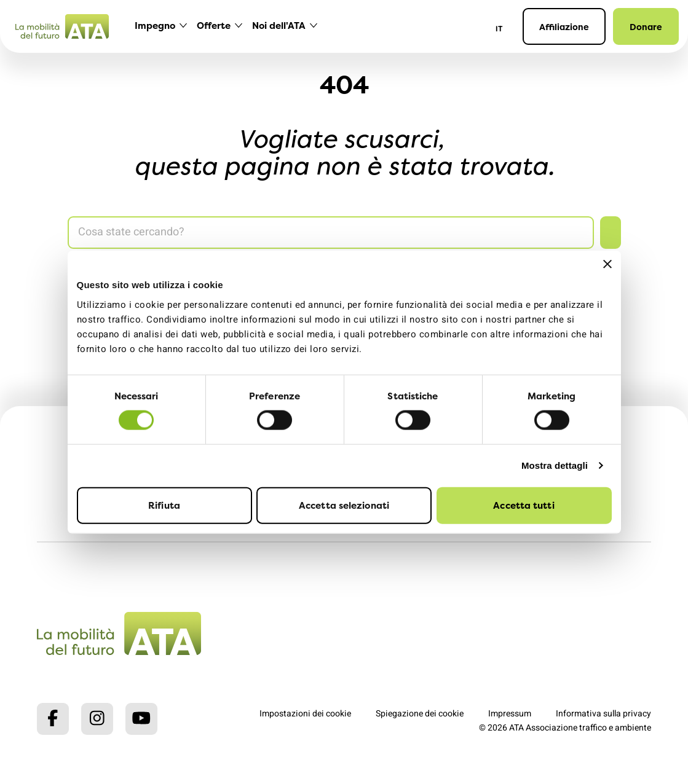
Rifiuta (164, 505)
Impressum (510, 714)
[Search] (331, 233)
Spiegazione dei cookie (420, 714)
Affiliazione (564, 27)
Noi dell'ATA (279, 25)
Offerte (214, 25)
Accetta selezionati (344, 505)
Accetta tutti (524, 505)
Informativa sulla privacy (603, 714)
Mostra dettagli (555, 465)
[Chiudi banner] (607, 264)
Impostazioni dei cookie (305, 714)
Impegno (155, 25)
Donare (646, 27)
